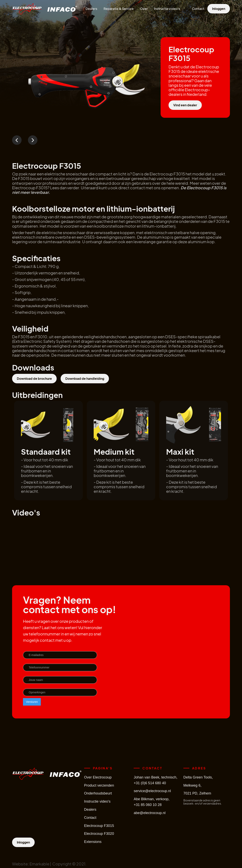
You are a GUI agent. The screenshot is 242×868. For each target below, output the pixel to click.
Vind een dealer (185, 105)
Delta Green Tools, (198, 777)
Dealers (91, 9)
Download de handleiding (85, 378)
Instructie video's (167, 9)
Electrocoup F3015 (99, 826)
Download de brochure (34, 378)
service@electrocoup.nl (152, 791)
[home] (27, 9)
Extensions (93, 842)
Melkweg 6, (192, 785)
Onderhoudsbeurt (98, 793)
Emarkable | (41, 864)
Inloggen (219, 9)
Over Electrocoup (98, 777)
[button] (17, 140)
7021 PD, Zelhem (197, 793)
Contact (198, 9)
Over (144, 9)
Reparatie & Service (119, 9)
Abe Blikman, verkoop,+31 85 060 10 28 (151, 802)
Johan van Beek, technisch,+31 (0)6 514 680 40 (155, 780)
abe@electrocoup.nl (150, 813)
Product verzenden (99, 785)
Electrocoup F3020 (99, 834)
